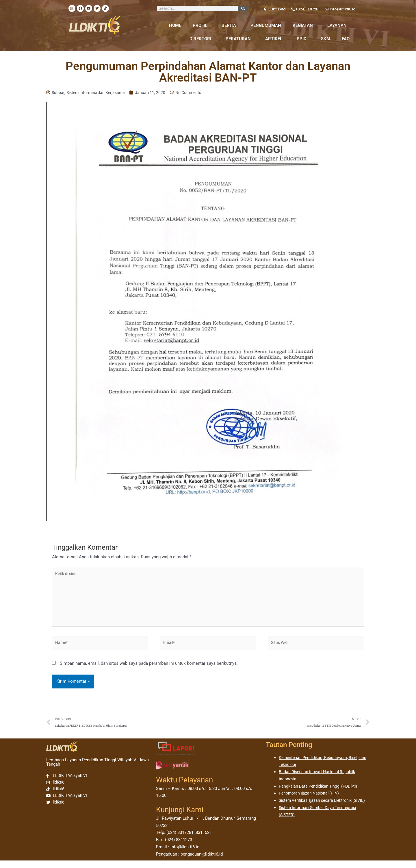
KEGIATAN (304, 25)
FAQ (346, 39)
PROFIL (201, 25)
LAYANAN (338, 25)
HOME (175, 25)
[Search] (243, 8)
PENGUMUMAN (266, 25)
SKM (326, 39)
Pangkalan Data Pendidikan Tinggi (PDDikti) (321, 793)
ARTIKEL (275, 39)
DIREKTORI (202, 39)
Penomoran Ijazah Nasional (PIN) (311, 801)
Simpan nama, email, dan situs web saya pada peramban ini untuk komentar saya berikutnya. (149, 670)
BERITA (230, 25)
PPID (303, 39)
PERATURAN (240, 39)
